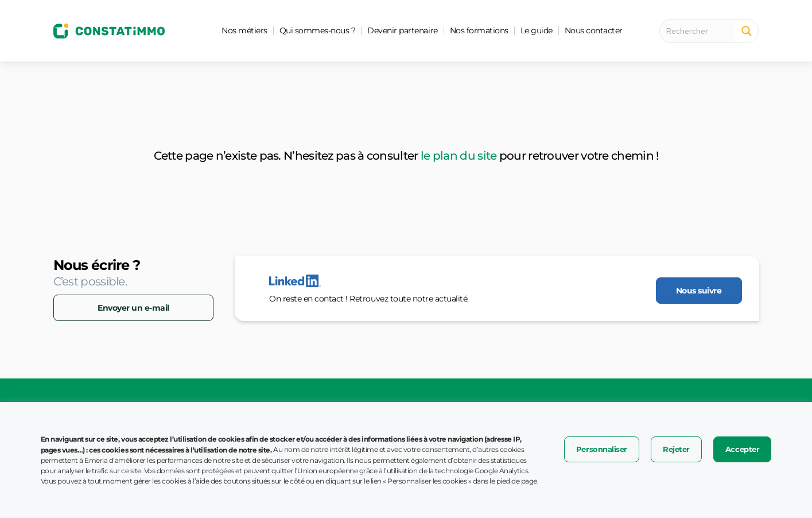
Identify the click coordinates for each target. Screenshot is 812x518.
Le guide (537, 30)
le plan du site (459, 156)
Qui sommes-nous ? (318, 30)
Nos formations (479, 30)
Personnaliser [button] (602, 449)
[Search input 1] (701, 31)
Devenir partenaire (402, 30)
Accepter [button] (742, 449)
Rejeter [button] (676, 449)
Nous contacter (594, 30)
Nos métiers (244, 30)
